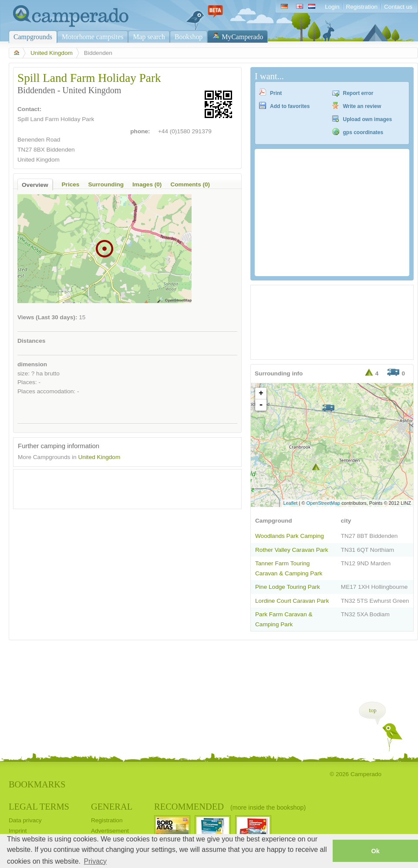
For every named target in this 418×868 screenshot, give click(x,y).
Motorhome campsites (93, 37)
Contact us (398, 7)
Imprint (18, 831)
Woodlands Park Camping (290, 536)
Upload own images (368, 119)
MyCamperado (242, 37)
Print (276, 93)
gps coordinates (363, 132)
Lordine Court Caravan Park (292, 601)
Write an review (362, 106)
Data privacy (25, 820)
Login (332, 7)
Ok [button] (375, 851)
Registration (362, 7)
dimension (32, 364)
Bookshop (189, 37)
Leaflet (290, 503)
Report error (358, 93)
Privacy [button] (95, 861)
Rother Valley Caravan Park (292, 550)
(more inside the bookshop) (268, 807)
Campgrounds (33, 37)
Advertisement (110, 831)
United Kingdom (52, 53)
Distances (31, 341)
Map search (149, 37)
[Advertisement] (120, 487)
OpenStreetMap (324, 503)
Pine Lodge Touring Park (288, 587)
